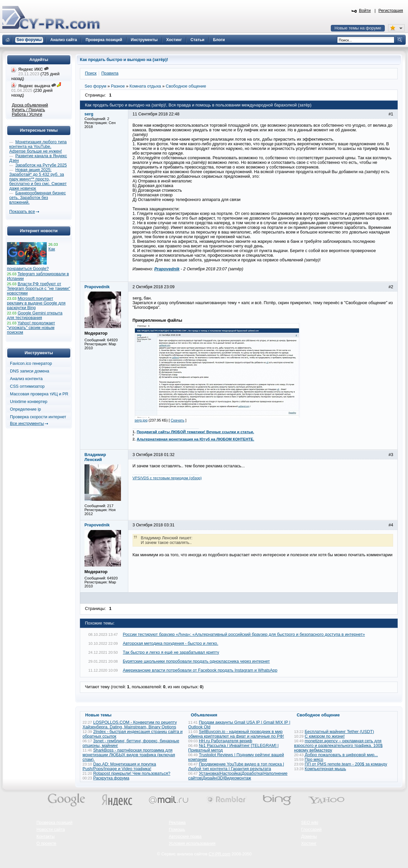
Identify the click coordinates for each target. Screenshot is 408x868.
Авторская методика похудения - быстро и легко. (171, 643)
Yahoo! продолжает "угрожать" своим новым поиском (31, 328)
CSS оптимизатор (27, 386)
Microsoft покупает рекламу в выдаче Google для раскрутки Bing (36, 303)
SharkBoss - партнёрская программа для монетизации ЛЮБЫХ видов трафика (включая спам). (129, 755)
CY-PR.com (219, 854)
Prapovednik (167, 269)
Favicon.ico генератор (31, 364)
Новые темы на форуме (358, 28)
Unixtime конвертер (29, 402)
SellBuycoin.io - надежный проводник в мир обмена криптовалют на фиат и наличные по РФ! (236, 734)
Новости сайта (51, 830)
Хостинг (309, 843)
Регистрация (391, 11)
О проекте (46, 843)
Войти (365, 11)
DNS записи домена (29, 371)
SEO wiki (310, 823)
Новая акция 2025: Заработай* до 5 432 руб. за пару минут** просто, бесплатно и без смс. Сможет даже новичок (38, 179)
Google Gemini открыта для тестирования (35, 315)
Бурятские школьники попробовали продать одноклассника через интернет (197, 661)
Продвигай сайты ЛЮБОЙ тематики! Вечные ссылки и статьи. (195, 432)
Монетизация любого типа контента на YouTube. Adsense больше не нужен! (38, 147)
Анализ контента (26, 379)
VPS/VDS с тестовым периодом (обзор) (167, 478)
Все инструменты (27, 424)
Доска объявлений (30, 105)
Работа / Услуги (27, 114)
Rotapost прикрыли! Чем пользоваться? (132, 773)
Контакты (46, 836)
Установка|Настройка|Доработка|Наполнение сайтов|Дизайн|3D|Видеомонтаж (238, 776)
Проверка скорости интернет (38, 417)
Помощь (177, 830)
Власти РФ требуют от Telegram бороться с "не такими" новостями (39, 289)
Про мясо (314, 760)
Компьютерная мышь (325, 769)
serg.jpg (141, 420)
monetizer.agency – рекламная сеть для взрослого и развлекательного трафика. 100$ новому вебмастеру (338, 746)
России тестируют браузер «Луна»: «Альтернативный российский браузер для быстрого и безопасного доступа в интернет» (244, 634)
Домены (309, 836)
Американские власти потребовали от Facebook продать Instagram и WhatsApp (200, 670)
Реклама (177, 823)
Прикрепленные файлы (157, 320)
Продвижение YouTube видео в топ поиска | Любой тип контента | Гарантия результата (236, 767)
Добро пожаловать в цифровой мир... (341, 755)
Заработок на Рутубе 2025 (41, 165)
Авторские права (185, 836)
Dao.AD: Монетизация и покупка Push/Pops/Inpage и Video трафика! (119, 767)
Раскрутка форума (111, 778)
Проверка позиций (54, 823)
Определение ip (26, 409)
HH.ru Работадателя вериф (226, 741)
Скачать (177, 420)
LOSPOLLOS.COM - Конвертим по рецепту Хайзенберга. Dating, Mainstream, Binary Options (130, 725)
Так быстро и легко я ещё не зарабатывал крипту (171, 652)
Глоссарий (312, 830)
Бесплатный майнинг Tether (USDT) (339, 732)
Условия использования (192, 843)
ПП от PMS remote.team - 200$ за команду (346, 764)
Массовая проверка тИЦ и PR (39, 394)
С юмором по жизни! (325, 736)
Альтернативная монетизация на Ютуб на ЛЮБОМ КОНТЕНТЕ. (195, 439)
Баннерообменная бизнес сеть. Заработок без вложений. (38, 198)
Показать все (22, 212)
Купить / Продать (29, 110)
